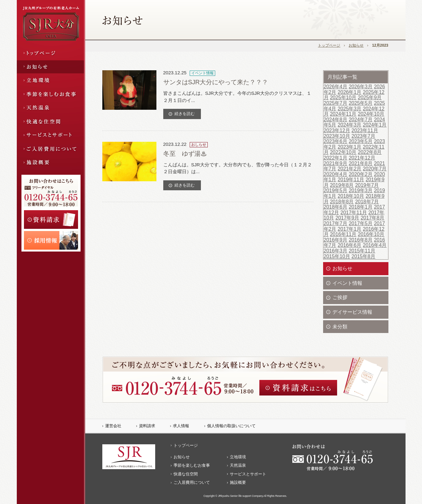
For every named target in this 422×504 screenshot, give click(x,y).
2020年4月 (336, 174)
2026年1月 (350, 92)
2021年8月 (361, 163)
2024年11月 (343, 114)
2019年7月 (367, 185)
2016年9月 (336, 240)
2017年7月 (336, 223)
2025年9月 (370, 97)
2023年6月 (336, 141)
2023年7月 (363, 136)
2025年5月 (361, 103)
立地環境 (238, 457)
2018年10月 (351, 196)
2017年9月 (348, 218)
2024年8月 (336, 120)
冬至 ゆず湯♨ (185, 154)
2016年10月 (371, 234)
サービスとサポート (248, 474)
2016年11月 (343, 234)
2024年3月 (350, 125)
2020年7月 (375, 169)
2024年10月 (371, 114)
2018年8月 (342, 202)
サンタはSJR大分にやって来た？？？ (216, 82)
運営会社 (113, 426)
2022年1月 (336, 158)
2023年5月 (361, 141)
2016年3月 (336, 251)
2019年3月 (361, 190)
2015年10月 (337, 256)
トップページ (329, 45)
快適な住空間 (186, 474)
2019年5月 (336, 190)
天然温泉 (238, 465)
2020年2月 (361, 174)
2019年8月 (342, 185)
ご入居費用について (192, 482)
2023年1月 (350, 147)
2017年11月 (354, 213)
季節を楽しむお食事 (192, 465)
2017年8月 (373, 218)
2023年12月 (337, 130)
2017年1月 (350, 229)
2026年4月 (336, 87)
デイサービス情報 (352, 312)
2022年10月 (343, 152)
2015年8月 (363, 256)
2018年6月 (336, 207)
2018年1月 (361, 207)
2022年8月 (370, 152)
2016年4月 (375, 245)
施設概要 (238, 482)
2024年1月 (375, 125)
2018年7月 (367, 202)
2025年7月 (336, 103)
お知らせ (356, 45)
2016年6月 (350, 245)
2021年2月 (350, 169)
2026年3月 (361, 87)
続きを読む (185, 114)
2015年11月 (362, 251)
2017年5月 (361, 223)
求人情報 (181, 426)
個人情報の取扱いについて (231, 426)
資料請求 (147, 426)
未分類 (340, 327)
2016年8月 (361, 240)
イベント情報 (347, 283)
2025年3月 (350, 109)
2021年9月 (336, 163)
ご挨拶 (340, 297)
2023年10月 (337, 136)
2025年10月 (343, 97)
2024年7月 (361, 120)
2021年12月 (362, 158)
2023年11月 (365, 130)
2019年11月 (351, 180)
